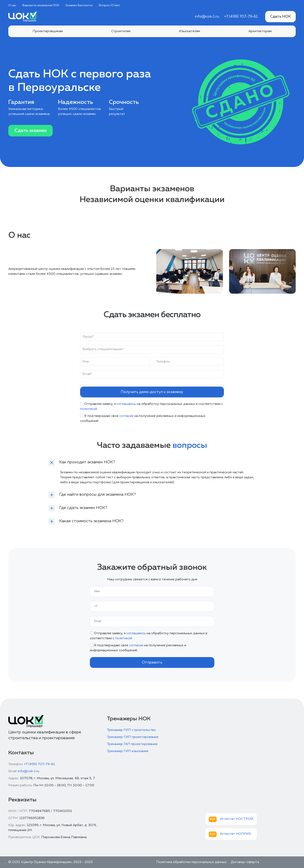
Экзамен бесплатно (79, 5)
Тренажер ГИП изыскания (128, 751)
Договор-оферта (245, 862)
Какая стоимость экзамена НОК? (91, 521)
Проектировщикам (48, 31)
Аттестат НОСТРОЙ (237, 819)
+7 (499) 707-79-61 (241, 17)
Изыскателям (189, 31)
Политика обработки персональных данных (191, 862)
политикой (89, 409)
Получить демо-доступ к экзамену (152, 392)
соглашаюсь (126, 404)
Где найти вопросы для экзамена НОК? (97, 494)
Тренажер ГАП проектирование (132, 744)
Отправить (152, 662)
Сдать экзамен (31, 131)
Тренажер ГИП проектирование (133, 737)
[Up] (5, 864)
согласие (126, 416)
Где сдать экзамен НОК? (83, 508)
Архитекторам (260, 31)
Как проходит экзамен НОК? (87, 462)
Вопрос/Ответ (110, 5)
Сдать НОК (280, 17)
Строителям (121, 31)
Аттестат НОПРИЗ (235, 834)
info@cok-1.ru (207, 17)
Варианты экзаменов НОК (41, 5)
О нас (12, 5)
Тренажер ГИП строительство (131, 730)
